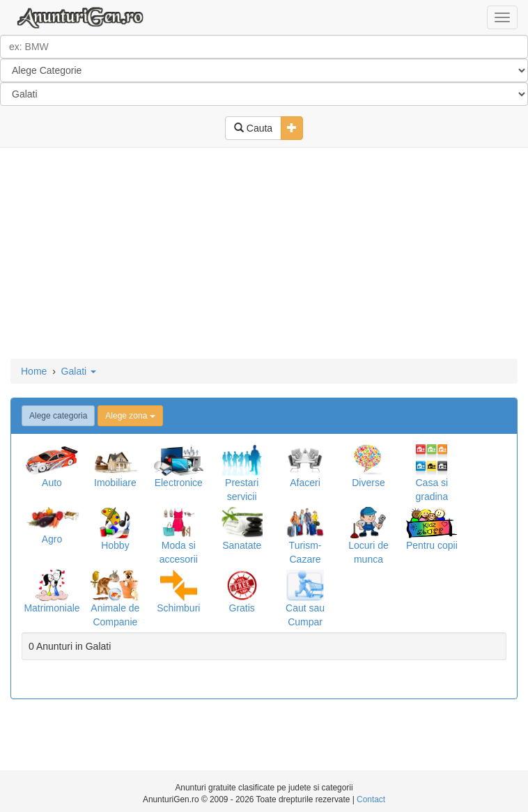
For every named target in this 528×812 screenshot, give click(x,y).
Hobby (115, 545)
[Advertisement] (264, 254)
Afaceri (305, 483)
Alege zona (130, 416)
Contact (371, 799)
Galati (79, 371)
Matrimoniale (52, 608)
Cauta (253, 128)
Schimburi (178, 608)
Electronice (179, 483)
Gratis (242, 608)
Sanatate (242, 545)
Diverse (368, 483)
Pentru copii (432, 545)
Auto (52, 483)
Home (34, 371)
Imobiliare (115, 483)
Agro (52, 539)
